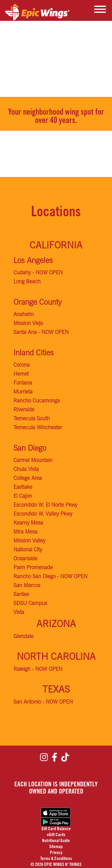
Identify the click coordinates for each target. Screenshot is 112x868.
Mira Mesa (25, 532)
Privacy (56, 853)
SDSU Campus (30, 604)
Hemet (21, 374)
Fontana (23, 383)
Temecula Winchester (38, 428)
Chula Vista (26, 470)
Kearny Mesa (28, 523)
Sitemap (56, 847)
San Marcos (27, 586)
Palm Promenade (33, 568)
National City (28, 550)
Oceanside (25, 559)
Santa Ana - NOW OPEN (41, 333)
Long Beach (27, 282)
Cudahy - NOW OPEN (38, 273)
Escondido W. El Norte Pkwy (45, 505)
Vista (19, 613)
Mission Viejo (28, 324)
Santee (21, 595)
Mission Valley (29, 541)
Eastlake (23, 488)
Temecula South (32, 419)
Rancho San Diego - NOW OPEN (50, 577)
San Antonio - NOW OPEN (43, 702)
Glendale (23, 637)
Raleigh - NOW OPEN (38, 670)
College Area (28, 479)
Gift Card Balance (56, 829)
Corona (22, 365)
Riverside (24, 410)
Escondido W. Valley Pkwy (43, 514)
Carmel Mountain (33, 461)
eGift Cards (56, 835)
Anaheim (24, 315)
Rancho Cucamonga (37, 401)
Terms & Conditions (56, 859)
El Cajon (23, 497)
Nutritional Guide (56, 841)
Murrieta (23, 392)
